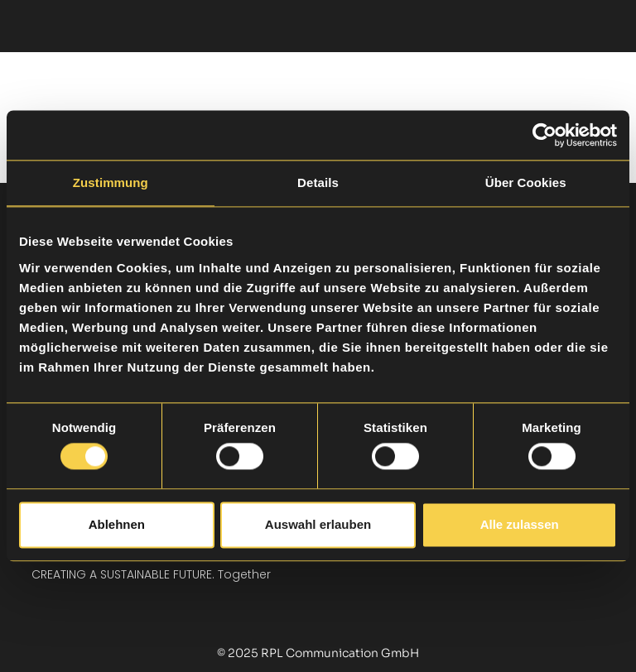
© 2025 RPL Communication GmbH (318, 653)
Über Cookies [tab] (526, 182)
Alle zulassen (520, 524)
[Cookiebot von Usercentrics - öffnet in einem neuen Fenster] (544, 135)
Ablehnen (117, 524)
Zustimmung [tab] (111, 182)
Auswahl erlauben (318, 524)
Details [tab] (318, 182)
